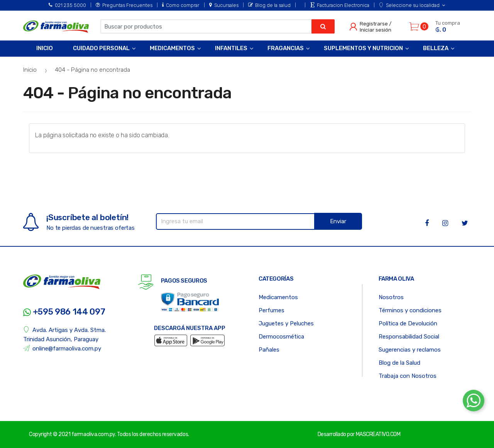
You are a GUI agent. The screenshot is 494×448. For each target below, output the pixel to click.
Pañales (269, 350)
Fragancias (286, 48)
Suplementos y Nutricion (363, 48)
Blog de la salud (269, 5)
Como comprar (181, 5)
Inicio (45, 48)
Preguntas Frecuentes (124, 5)
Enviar (338, 221)
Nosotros (391, 297)
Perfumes (272, 310)
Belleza (436, 48)
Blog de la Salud (399, 363)
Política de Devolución (408, 323)
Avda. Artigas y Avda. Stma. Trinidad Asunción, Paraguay (64, 334)
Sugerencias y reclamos (410, 350)
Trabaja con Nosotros (408, 376)
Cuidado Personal (101, 48)
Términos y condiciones (410, 310)
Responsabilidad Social (409, 337)
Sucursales (224, 5)
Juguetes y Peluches (286, 323)
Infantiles (231, 48)
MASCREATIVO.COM (378, 434)
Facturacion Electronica (340, 5)
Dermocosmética (281, 337)
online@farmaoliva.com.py (62, 348)
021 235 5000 (67, 5)
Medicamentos (172, 48)
